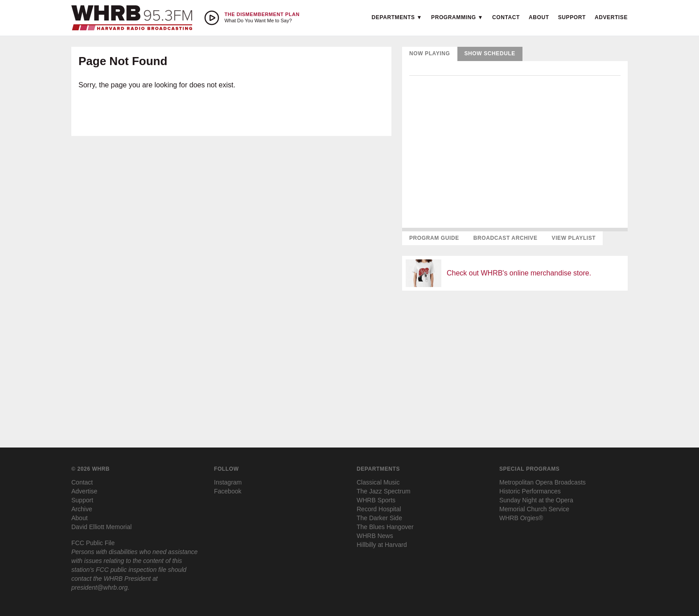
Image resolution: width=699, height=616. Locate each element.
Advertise (611, 17)
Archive (82, 509)
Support (572, 17)
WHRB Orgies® (521, 518)
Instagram (228, 482)
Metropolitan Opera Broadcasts (543, 482)
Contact (506, 17)
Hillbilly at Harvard (382, 545)
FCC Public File (93, 543)
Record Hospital (379, 509)
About (539, 17)
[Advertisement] (515, 360)
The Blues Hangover (385, 527)
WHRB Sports (376, 500)
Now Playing (430, 53)
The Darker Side (379, 518)
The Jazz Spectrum (384, 491)
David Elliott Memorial (101, 527)
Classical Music (378, 482)
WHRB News (375, 536)
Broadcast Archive (506, 238)
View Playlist (574, 238)
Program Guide (434, 238)
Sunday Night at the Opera (536, 500)
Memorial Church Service (534, 509)
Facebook (228, 491)
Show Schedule (490, 53)
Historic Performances (530, 491)
